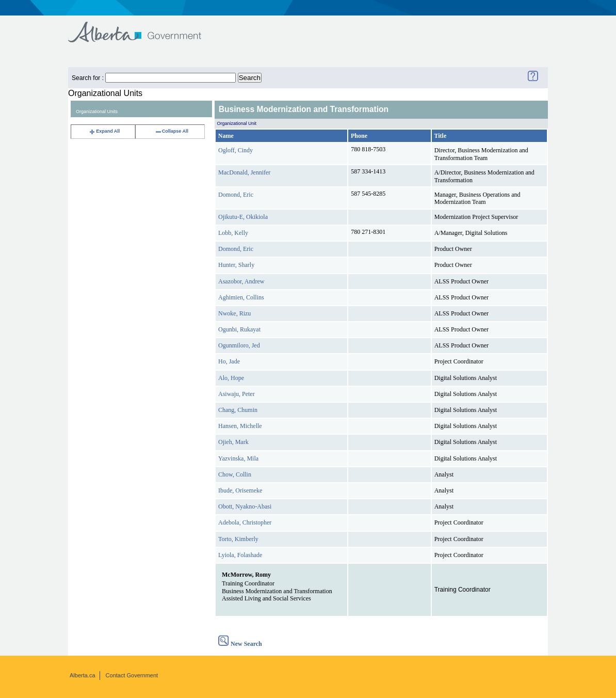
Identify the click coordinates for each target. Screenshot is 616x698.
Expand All (104, 131)
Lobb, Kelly (233, 233)
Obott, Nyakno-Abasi (245, 506)
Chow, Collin (235, 474)
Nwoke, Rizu (234, 313)
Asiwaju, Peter (237, 394)
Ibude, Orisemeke (240, 490)
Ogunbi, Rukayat (239, 329)
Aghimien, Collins (241, 297)
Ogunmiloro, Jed (239, 345)
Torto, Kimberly (238, 539)
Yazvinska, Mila (238, 458)
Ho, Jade (229, 361)
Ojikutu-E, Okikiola (243, 217)
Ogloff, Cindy (236, 150)
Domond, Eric (236, 195)
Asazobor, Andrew (241, 281)
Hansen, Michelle (240, 426)
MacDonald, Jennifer (244, 172)
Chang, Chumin (238, 410)
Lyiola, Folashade (240, 555)
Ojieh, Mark (233, 442)
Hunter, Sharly (236, 265)
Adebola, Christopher (245, 522)
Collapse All (172, 131)
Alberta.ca (83, 675)
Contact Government (132, 675)
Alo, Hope (231, 378)
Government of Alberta (143, 27)
